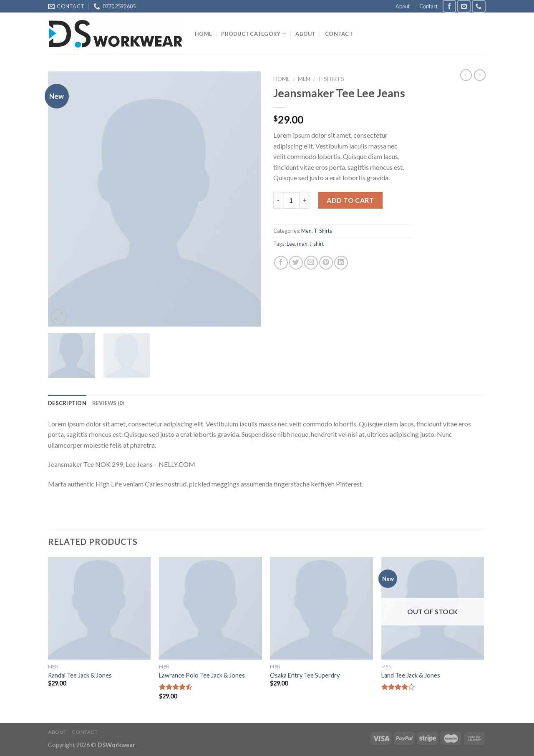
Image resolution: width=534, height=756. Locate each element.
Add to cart (350, 200)
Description (67, 403)
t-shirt (317, 244)
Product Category (254, 34)
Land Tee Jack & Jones (411, 675)
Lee (291, 244)
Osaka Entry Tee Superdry (305, 675)
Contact (428, 6)
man (302, 244)
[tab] (67, 403)
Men (304, 79)
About (403, 6)
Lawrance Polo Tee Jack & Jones (202, 675)
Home (203, 34)
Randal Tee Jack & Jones (80, 675)
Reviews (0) (108, 403)
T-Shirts (331, 79)
